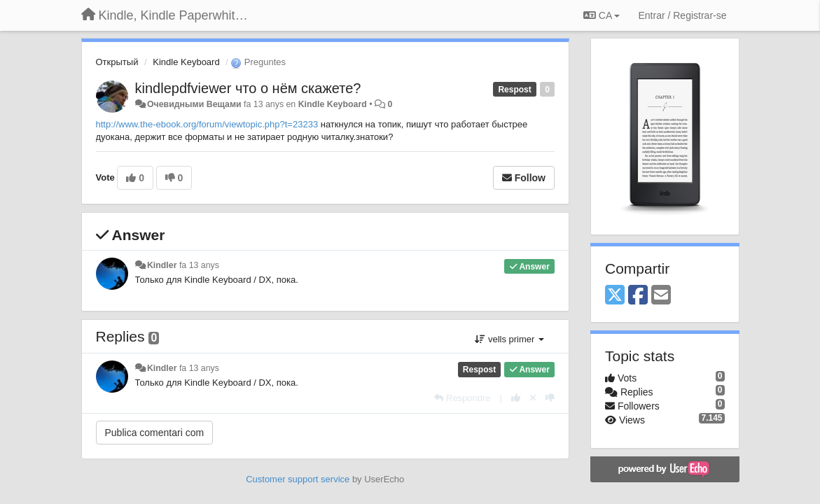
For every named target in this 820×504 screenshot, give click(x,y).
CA (602, 15)
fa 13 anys (199, 265)
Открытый (117, 62)
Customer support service (298, 479)
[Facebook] (638, 296)
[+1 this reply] (516, 398)
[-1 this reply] (550, 398)
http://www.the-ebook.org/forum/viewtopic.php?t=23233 (207, 124)
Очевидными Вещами (194, 104)
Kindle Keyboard (186, 62)
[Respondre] (462, 398)
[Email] (661, 296)
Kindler (162, 265)
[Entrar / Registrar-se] (682, 15)
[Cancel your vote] (533, 398)
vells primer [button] (509, 339)
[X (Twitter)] (615, 296)
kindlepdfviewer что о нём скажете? (248, 88)
